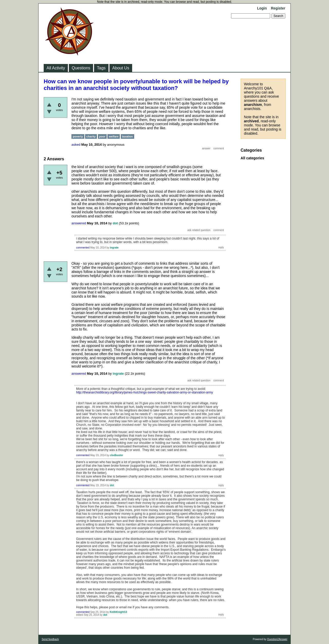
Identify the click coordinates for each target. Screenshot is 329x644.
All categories (252, 158)
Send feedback (50, 639)
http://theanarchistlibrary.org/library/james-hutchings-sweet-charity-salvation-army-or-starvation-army (145, 392)
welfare (114, 136)
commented (83, 248)
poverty (78, 136)
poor (102, 136)
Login (262, 8)
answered (79, 223)
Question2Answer (277, 639)
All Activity (56, 68)
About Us (121, 68)
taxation (127, 136)
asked (76, 145)
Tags (101, 68)
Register (278, 8)
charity (91, 136)
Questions (81, 68)
